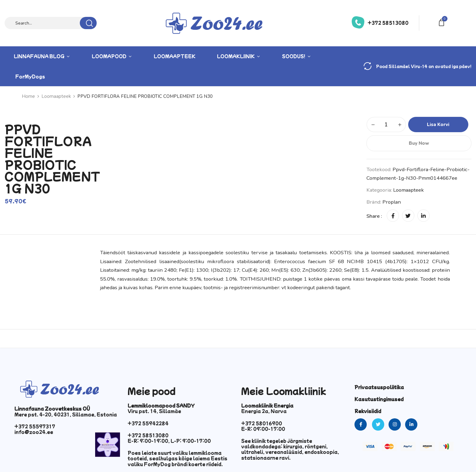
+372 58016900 (262, 423)
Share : (374, 216)
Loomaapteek (56, 96)
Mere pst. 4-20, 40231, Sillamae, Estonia (66, 414)
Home (28, 96)
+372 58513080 (388, 23)
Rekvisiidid (368, 411)
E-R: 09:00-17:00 (263, 429)
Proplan (392, 202)
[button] (443, 22)
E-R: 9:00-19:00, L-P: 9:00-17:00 (169, 441)
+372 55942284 (148, 423)
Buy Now (419, 143)
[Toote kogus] (386, 125)
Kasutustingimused (379, 399)
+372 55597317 (35, 426)
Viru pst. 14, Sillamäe (154, 411)
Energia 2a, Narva (264, 411)
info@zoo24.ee (34, 432)
